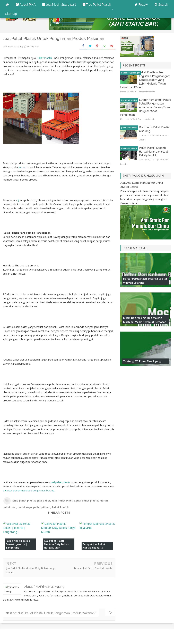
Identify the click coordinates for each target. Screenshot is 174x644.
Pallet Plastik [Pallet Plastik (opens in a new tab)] (44, 58)
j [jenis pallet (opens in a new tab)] (18, 200)
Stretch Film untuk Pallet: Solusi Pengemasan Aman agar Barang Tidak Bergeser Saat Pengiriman (146, 107)
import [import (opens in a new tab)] (23, 167)
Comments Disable (146, 92)
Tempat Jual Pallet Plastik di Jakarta (94, 546)
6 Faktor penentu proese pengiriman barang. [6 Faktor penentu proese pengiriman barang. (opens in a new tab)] (29, 490)
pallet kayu (25, 507)
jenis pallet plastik (24, 501)
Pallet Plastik (60, 507)
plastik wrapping (129, 100)
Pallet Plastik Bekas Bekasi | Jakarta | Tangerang (18, 544)
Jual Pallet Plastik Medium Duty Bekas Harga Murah (56, 544)
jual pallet (44, 501)
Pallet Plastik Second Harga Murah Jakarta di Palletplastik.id (154, 152)
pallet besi (10, 507)
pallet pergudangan (131, 73)
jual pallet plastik (61, 482)
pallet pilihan (42, 507)
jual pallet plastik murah (92, 501)
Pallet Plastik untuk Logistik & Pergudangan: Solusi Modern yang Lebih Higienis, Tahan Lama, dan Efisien (145, 80)
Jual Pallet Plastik (63, 501)
